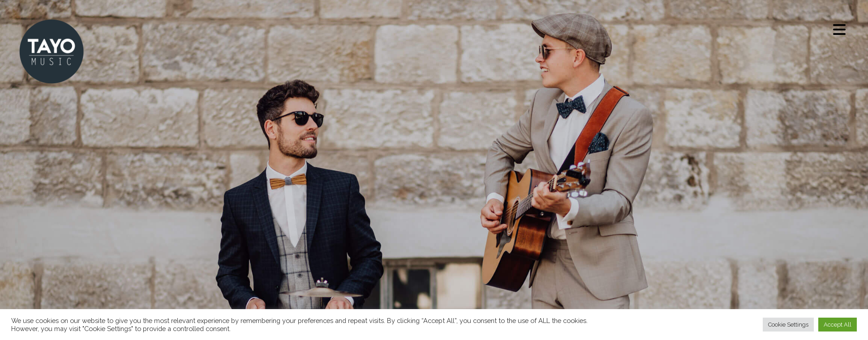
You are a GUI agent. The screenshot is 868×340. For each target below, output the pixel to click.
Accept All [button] (838, 324)
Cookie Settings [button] (788, 324)
